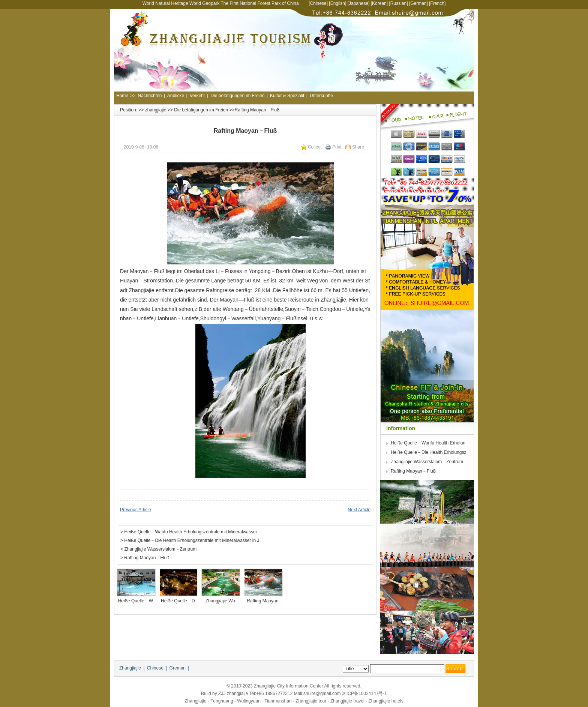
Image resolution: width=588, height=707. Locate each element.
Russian (398, 3)
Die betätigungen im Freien (237, 96)
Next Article (359, 510)
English (338, 3)
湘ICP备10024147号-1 (364, 693)
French (437, 3)
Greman (178, 668)
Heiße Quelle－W (136, 601)
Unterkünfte (321, 96)
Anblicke (176, 96)
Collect (315, 147)
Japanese (358, 3)
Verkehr (197, 96)
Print (337, 147)
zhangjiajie (156, 110)
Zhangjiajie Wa (221, 601)
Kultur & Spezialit (287, 96)
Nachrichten (150, 96)
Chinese (318, 3)
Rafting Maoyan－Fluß (147, 558)
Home (122, 96)
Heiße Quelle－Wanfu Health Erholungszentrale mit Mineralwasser (190, 532)
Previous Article (136, 510)
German (418, 3)
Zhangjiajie (130, 668)
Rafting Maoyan (263, 601)
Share (358, 147)
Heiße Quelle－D (178, 601)
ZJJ (222, 693)
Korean (379, 3)
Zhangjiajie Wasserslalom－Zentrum (160, 549)
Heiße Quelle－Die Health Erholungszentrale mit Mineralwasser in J (192, 540)
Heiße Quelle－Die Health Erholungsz (429, 452)
